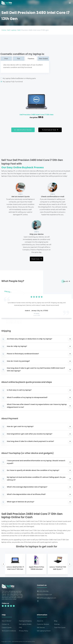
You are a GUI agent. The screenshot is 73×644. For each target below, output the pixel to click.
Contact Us (5, 624)
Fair (19, 59)
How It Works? (7, 621)
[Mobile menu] (70, 3)
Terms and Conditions (9, 631)
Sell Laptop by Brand (44, 631)
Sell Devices (41, 627)
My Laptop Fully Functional (25, 82)
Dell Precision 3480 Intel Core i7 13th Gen (37, 115)
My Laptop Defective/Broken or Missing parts (25, 78)
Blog (56, 621)
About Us (40, 621)
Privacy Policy (24, 631)
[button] (6, 303)
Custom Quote (7, 627)
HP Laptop (37, 314)
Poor (6, 59)
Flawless (31, 59)
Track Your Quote (60, 627)
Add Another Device (23, 130)
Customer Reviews (43, 624)
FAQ (20, 627)
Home (4, 30)
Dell (19, 30)
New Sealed (43, 59)
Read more (36, 259)
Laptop (14, 30)
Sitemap (57, 624)
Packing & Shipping (25, 621)
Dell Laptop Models (25, 624)
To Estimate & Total (50, 130)
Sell (8, 30)
